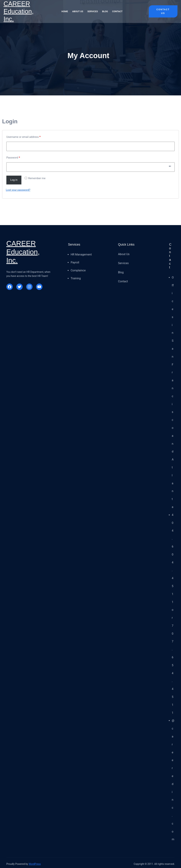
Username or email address (23, 137)
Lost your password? (18, 190)
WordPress (35, 864)
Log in (14, 180)
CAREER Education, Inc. (19, 11)
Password (13, 158)
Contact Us (163, 11)
